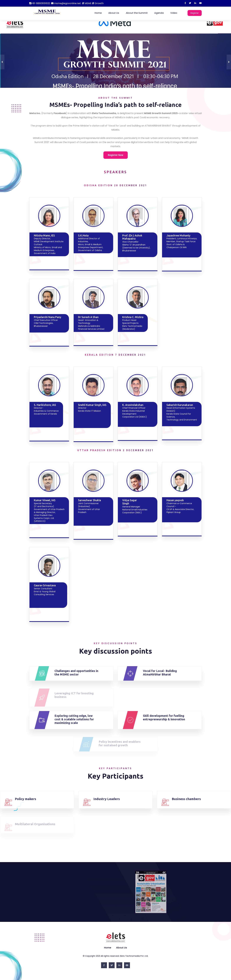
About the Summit (137, 13)
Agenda (159, 13)
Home (98, 13)
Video (174, 13)
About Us (114, 13)
